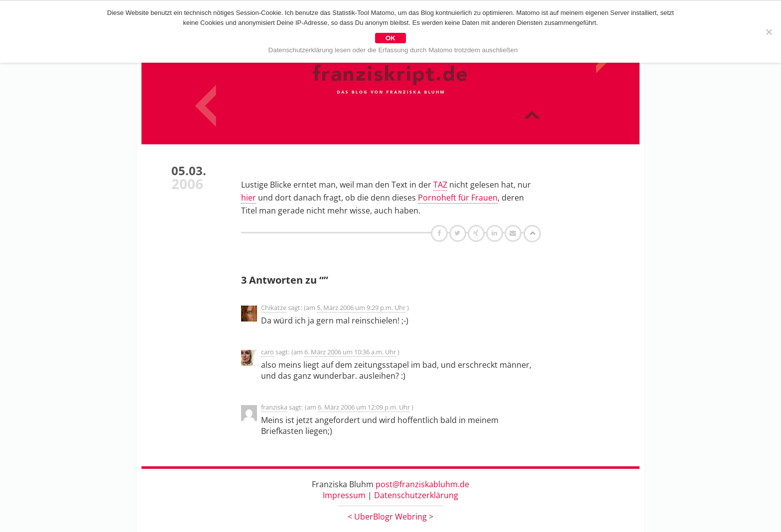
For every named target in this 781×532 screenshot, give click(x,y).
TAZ (440, 185)
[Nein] (769, 32)
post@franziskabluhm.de (422, 484)
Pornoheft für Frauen (458, 198)
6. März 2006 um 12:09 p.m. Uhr (364, 407)
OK (390, 38)
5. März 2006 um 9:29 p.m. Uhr (361, 308)
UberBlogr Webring (390, 517)
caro (267, 352)
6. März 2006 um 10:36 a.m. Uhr (350, 352)
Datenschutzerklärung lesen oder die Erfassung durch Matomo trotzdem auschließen (393, 50)
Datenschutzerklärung (416, 495)
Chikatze (274, 308)
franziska (274, 407)
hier (249, 198)
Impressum (344, 495)
